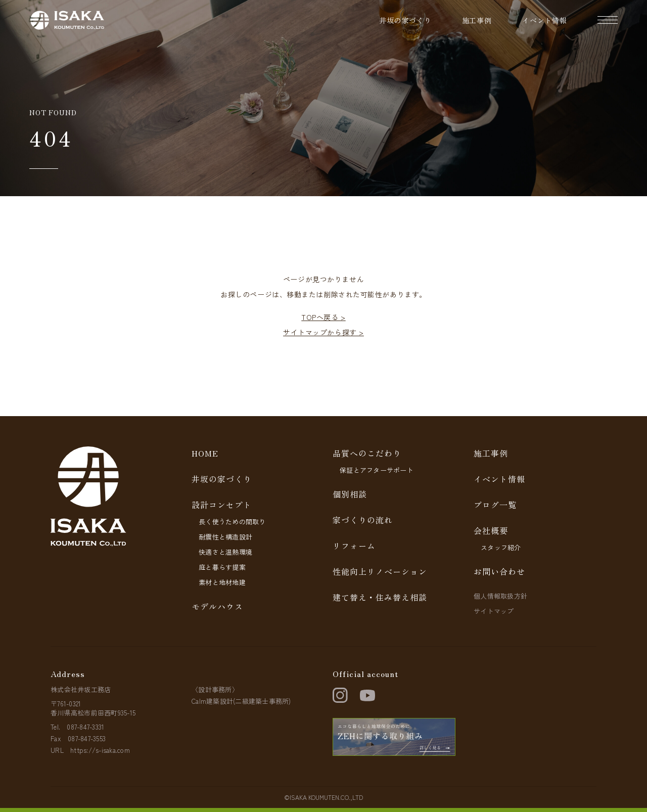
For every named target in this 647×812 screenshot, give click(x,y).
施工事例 (477, 20)
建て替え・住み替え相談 (380, 597)
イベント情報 (545, 20)
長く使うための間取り (232, 522)
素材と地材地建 (222, 582)
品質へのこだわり (367, 453)
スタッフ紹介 (501, 547)
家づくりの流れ (363, 520)
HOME (205, 453)
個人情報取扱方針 (500, 596)
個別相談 (350, 494)
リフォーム (354, 546)
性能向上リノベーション (380, 571)
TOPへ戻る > (323, 317)
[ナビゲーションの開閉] (608, 20)
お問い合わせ (499, 571)
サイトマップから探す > (323, 332)
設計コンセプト (222, 505)
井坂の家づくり (405, 20)
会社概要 (491, 530)
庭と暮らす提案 (222, 567)
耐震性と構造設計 (225, 537)
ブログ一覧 (495, 505)
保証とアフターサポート (377, 470)
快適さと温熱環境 (225, 552)
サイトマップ (494, 611)
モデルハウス (217, 606)
